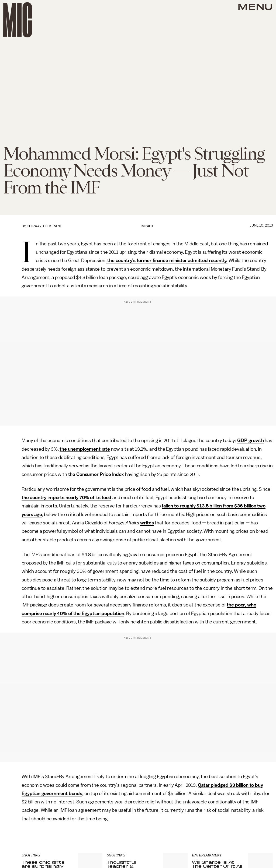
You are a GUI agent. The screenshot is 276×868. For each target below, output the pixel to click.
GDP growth (250, 440)
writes (147, 523)
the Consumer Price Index (96, 474)
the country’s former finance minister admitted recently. (167, 260)
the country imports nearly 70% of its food (66, 497)
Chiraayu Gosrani (44, 226)
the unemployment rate (85, 449)
